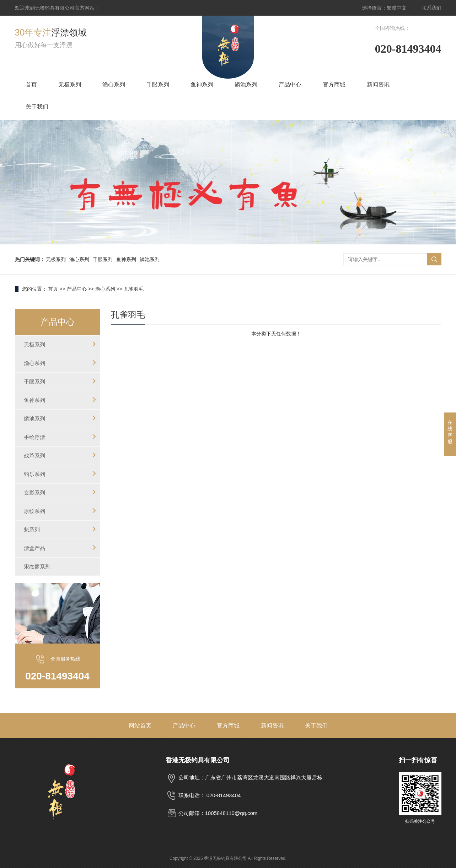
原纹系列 (34, 511)
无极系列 (70, 84)
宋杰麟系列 (37, 567)
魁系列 (32, 530)
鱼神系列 (202, 84)
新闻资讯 (378, 84)
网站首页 (140, 726)
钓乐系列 (34, 474)
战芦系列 (34, 456)
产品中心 (290, 84)
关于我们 (37, 107)
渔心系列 (114, 84)
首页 (31, 84)
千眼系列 (158, 84)
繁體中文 (397, 8)
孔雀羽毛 (134, 289)
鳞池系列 (246, 84)
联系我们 (431, 8)
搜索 (434, 259)
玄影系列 (34, 493)
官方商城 (334, 84)
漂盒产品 (34, 548)
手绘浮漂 (34, 437)
